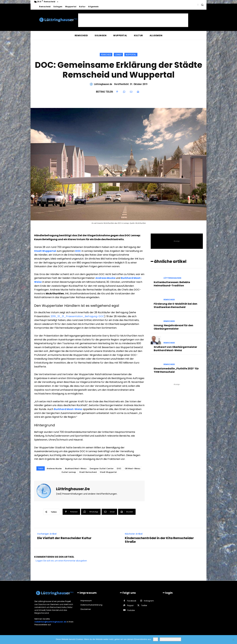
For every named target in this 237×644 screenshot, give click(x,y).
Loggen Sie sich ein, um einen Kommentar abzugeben (61, 561)
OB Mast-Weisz (133, 469)
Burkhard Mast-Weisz (76, 469)
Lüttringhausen (172, 278)
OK (156, 639)
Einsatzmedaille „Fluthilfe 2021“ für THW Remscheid (176, 370)
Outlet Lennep (69, 472)
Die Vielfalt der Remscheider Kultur (64, 538)
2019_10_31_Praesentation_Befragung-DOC (77, 316)
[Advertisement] (133, 20)
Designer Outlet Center (102, 469)
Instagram (149, 601)
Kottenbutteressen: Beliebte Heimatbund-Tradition (172, 284)
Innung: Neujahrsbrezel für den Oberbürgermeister (173, 327)
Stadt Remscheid (88, 472)
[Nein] (233, 640)
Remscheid (106, 55)
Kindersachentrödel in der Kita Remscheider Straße (159, 540)
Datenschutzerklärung (170, 639)
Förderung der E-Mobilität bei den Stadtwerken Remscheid (175, 305)
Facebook (132, 601)
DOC (119, 469)
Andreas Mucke (54, 469)
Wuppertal (131, 55)
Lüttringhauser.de (103, 84)
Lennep (118, 55)
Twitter (144, 605)
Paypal (130, 605)
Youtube (131, 610)
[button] (202, 5)
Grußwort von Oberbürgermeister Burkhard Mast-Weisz (175, 349)
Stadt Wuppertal (108, 472)
